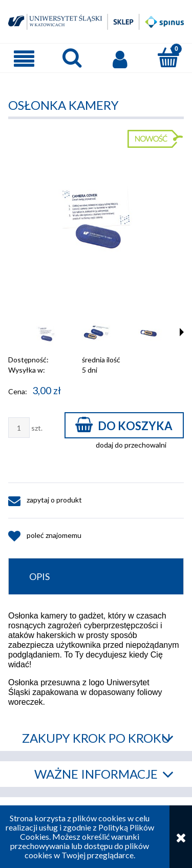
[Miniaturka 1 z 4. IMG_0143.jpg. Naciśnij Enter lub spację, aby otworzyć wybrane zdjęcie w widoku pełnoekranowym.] (46, 333)
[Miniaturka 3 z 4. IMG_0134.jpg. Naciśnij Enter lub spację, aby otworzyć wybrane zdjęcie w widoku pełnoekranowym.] (148, 333)
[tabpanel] (96, 659)
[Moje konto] (120, 59)
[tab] (96, 576)
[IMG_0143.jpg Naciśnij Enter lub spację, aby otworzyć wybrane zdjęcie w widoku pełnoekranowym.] (96, 215)
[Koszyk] (168, 57)
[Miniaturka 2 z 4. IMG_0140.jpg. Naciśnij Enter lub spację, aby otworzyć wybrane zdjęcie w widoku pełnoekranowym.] (97, 333)
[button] (24, 59)
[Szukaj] (72, 57)
